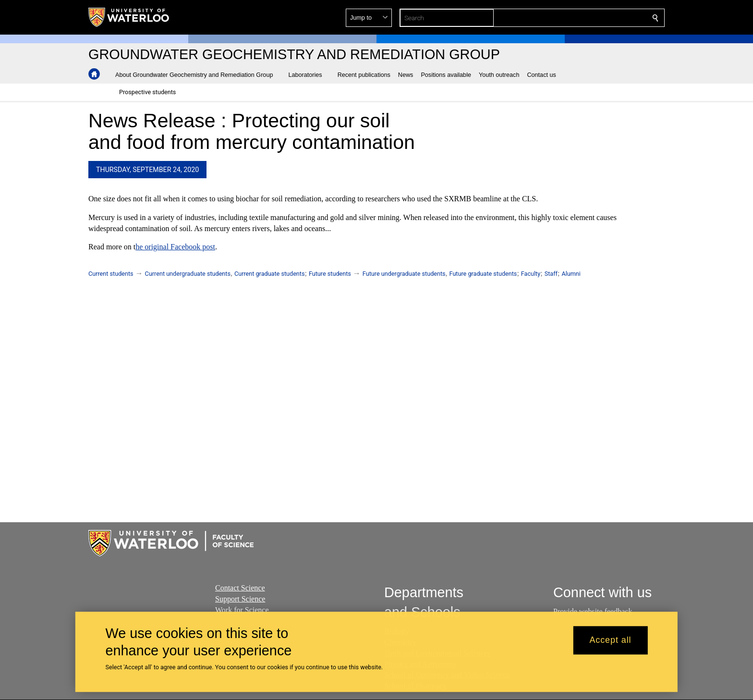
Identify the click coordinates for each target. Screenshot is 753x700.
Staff (551, 274)
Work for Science (242, 609)
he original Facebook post (175, 247)
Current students (111, 274)
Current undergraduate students (188, 274)
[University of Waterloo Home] (129, 17)
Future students (330, 274)
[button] (586, 18)
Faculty (531, 274)
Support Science (240, 598)
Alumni (571, 274)
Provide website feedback (593, 611)
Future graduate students (483, 274)
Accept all (610, 640)
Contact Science (240, 588)
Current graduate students (269, 274)
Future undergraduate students (404, 274)
